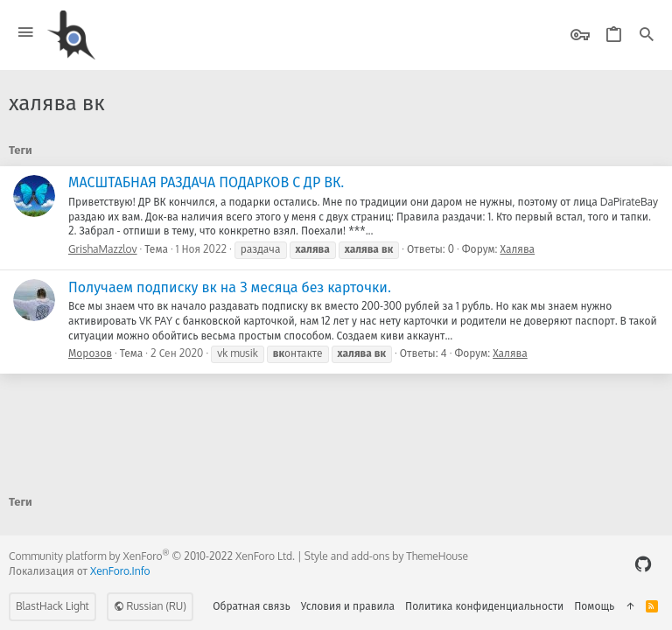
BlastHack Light (52, 606)
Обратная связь (252, 606)
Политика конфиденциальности (484, 606)
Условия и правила (348, 606)
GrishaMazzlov (103, 249)
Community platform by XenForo (152, 556)
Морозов (90, 353)
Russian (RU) (150, 606)
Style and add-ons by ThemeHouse (386, 556)
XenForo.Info (120, 571)
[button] (26, 33)
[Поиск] (647, 35)
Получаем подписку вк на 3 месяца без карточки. (230, 287)
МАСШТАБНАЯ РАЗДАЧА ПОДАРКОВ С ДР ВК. (206, 182)
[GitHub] (643, 564)
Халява (518, 249)
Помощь (594, 606)
